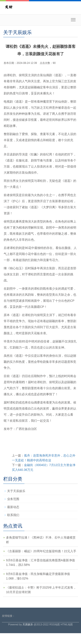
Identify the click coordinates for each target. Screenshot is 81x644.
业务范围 (13, 499)
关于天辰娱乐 (16, 491)
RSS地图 (55, 625)
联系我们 (13, 515)
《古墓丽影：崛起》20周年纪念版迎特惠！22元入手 (41, 551)
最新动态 (13, 507)
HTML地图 (67, 625)
